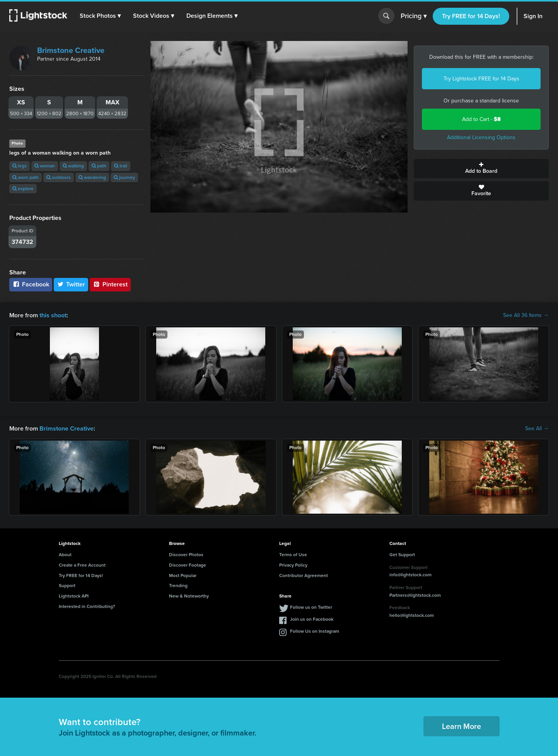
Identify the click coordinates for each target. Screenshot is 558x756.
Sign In (533, 16)
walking (73, 166)
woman (45, 166)
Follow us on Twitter (311, 607)
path (99, 166)
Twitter (71, 284)
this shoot (53, 315)
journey (124, 177)
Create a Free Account (82, 565)
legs (20, 166)
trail (121, 166)
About (65, 555)
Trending (178, 586)
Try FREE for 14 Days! (471, 16)
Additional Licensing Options (481, 137)
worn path (26, 177)
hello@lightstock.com (412, 615)
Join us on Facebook (312, 619)
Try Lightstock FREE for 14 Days (481, 79)
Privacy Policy (293, 565)
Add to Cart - (481, 119)
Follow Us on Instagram (315, 631)
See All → (537, 429)
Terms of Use (293, 555)
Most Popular (183, 575)
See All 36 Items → (526, 315)
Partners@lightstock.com (415, 595)
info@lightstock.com (410, 575)
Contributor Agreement (304, 575)
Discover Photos (186, 555)
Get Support (402, 555)
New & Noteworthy (189, 596)
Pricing (414, 16)
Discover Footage (188, 565)
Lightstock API (74, 596)
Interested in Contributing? (87, 606)
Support (67, 586)
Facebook (31, 284)
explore (23, 189)
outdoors (59, 177)
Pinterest (110, 284)
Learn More (462, 726)
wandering (92, 177)
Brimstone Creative (71, 50)
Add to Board (481, 169)
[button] (100, 16)
